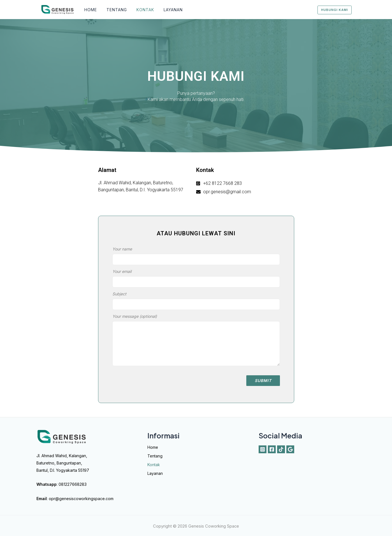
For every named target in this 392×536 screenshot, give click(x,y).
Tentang (114, 10)
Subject (196, 302)
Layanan (168, 10)
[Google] (290, 449)
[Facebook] (272, 449)
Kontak (141, 10)
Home (90, 10)
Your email (196, 280)
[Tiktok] (281, 449)
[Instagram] (263, 449)
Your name (196, 257)
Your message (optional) (196, 342)
